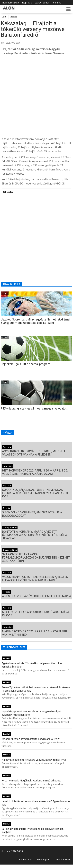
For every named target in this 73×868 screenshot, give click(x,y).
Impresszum (26, 860)
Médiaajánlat (44, 860)
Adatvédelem (63, 860)
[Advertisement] (36, 96)
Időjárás (57, 3)
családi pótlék (42, 3)
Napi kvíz (27, 3)
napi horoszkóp (11, 3)
